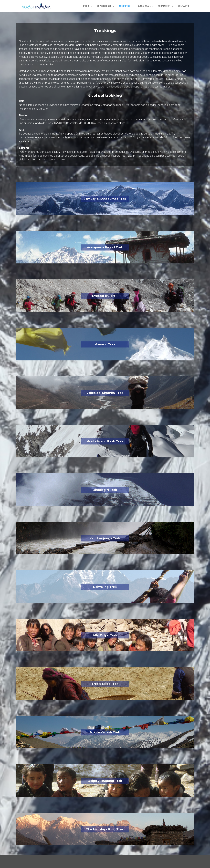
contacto (183, 6)
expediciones (104, 6)
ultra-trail (144, 6)
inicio (86, 6)
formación (164, 6)
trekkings (124, 6)
